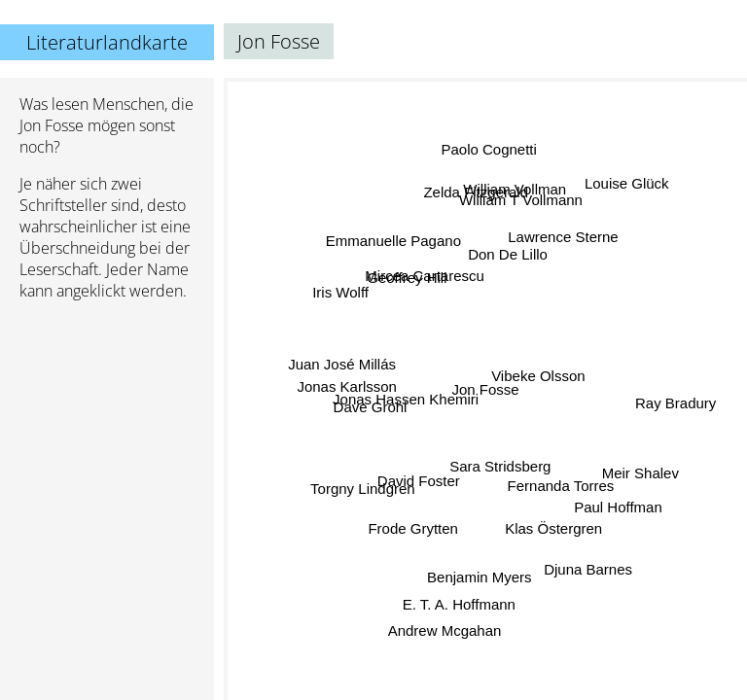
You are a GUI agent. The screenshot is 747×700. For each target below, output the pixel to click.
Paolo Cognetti (488, 152)
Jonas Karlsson (348, 389)
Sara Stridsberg (507, 464)
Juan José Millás (344, 363)
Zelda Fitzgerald (478, 193)
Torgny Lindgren (363, 485)
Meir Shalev (639, 471)
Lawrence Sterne (560, 236)
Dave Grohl (372, 406)
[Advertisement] (107, 419)
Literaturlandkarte (107, 42)
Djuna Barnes (584, 574)
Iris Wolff (343, 288)
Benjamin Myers (483, 576)
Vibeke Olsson (540, 378)
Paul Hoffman (618, 506)
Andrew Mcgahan (446, 630)
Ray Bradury (674, 400)
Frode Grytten (413, 526)
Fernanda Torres (560, 485)
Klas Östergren (554, 526)
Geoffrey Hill (408, 279)
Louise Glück (626, 185)
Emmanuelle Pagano (391, 245)
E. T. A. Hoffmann (457, 602)
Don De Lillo (508, 256)
